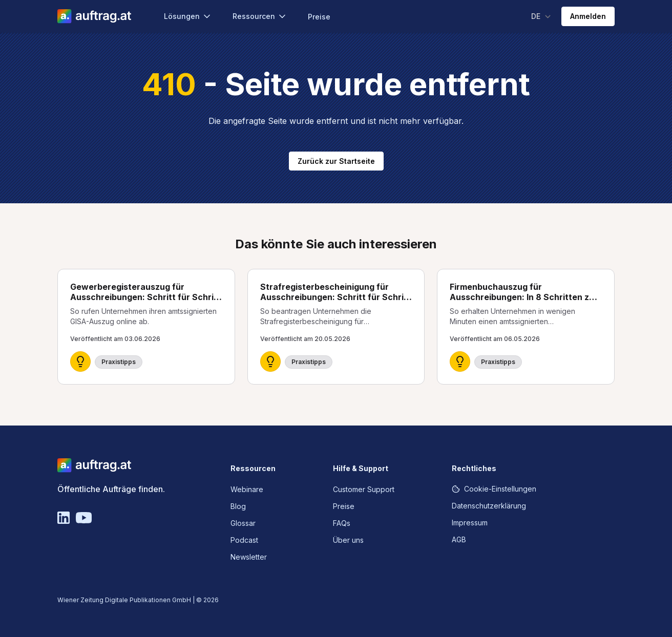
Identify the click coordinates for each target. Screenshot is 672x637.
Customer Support (364, 489)
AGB (459, 539)
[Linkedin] (64, 518)
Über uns (348, 540)
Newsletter (249, 557)
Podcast (244, 540)
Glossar (243, 523)
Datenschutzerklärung (489, 506)
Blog (238, 506)
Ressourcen (260, 16)
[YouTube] (84, 518)
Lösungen (188, 16)
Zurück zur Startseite (336, 161)
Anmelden (588, 16)
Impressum (470, 523)
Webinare (247, 489)
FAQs (342, 523)
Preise (319, 17)
